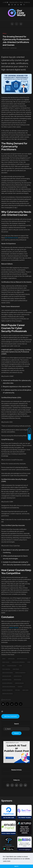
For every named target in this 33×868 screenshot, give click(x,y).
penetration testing (7, 680)
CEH (3, 666)
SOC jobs (18, 690)
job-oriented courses (22, 659)
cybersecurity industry (7, 694)
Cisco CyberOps (6, 669)
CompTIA (20, 687)
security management (7, 690)
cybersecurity (11, 659)
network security (18, 676)
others (4, 659)
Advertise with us (14, 2)
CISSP (29, 662)
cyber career (25, 690)
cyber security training (7, 673)
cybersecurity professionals (9, 687)
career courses (14, 628)
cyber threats (16, 669)
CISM (20, 666)
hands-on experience (20, 673)
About (21, 2)
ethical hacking (17, 680)
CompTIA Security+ (12, 666)
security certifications (7, 683)
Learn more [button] (7, 861)
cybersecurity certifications (18, 662)
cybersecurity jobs (19, 683)
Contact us (27, 2)
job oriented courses (11, 238)
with (5, 2)
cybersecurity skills (7, 676)
